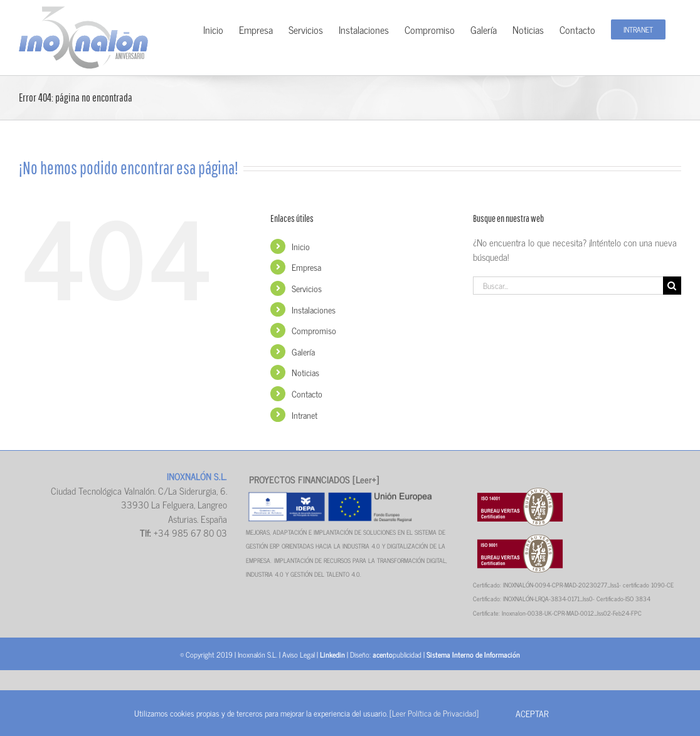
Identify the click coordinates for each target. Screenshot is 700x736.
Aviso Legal (299, 655)
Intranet (305, 415)
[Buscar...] (568, 286)
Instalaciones (314, 309)
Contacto (307, 393)
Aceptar (532, 713)
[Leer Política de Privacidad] (434, 713)
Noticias (305, 372)
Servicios (307, 288)
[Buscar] (672, 286)
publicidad (397, 655)
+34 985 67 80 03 (190, 533)
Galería (303, 351)
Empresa (306, 267)
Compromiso (314, 330)
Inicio (301, 246)
